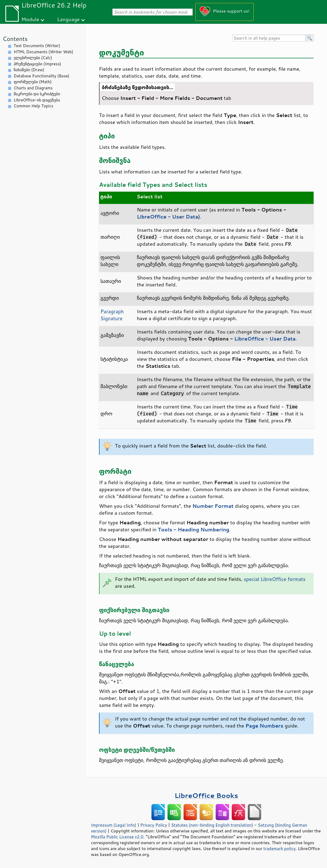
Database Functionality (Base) (41, 76)
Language (69, 19)
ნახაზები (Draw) (29, 70)
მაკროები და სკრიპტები (37, 94)
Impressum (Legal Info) (114, 825)
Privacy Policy (154, 825)
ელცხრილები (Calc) (33, 58)
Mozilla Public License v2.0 (117, 837)
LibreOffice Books (206, 795)
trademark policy (279, 848)
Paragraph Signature (112, 315)
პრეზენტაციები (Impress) (37, 64)
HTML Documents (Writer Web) (43, 52)
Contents (15, 39)
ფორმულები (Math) (33, 82)
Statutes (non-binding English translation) (212, 825)
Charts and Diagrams (33, 88)
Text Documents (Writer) (37, 46)
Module (30, 19)
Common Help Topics (33, 106)
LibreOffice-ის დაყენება (37, 100)
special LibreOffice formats (275, 579)
